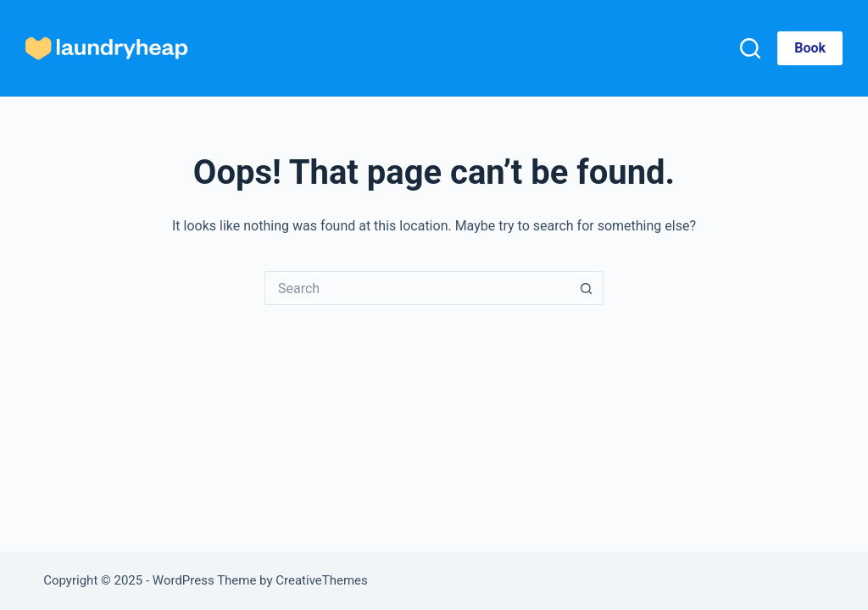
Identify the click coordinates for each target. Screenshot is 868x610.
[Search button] (587, 288)
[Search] (750, 48)
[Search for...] (417, 288)
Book (810, 48)
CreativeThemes (322, 580)
